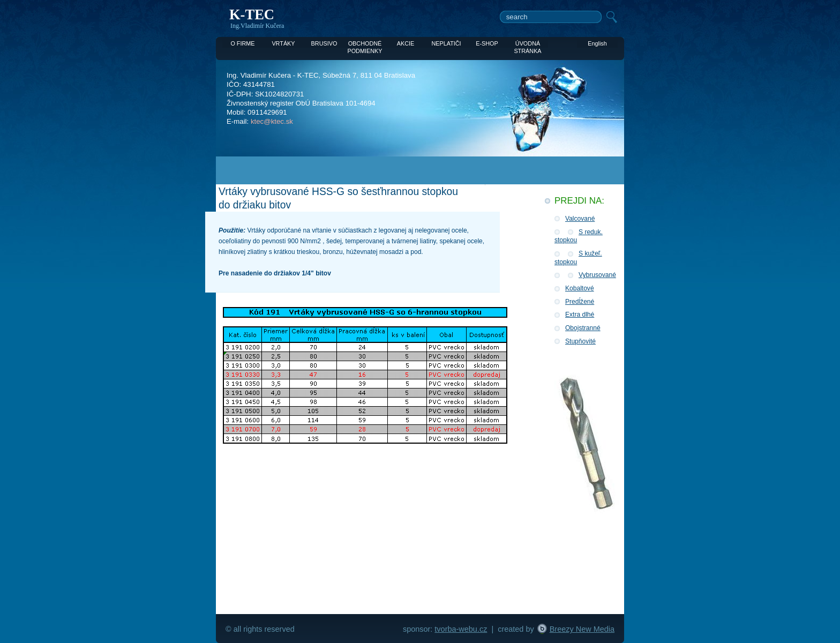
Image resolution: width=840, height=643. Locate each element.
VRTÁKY (283, 43)
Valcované (580, 219)
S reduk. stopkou (579, 236)
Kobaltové (580, 288)
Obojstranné (583, 328)
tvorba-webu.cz (461, 629)
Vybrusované (597, 275)
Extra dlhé (580, 315)
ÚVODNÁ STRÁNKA (527, 44)
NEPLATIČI (446, 43)
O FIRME (242, 43)
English (597, 43)
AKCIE (406, 43)
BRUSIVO (324, 43)
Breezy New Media (582, 629)
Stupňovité (580, 341)
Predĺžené (580, 302)
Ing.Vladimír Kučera (257, 26)
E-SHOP (487, 43)
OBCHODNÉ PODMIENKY (365, 44)
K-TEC (252, 14)
